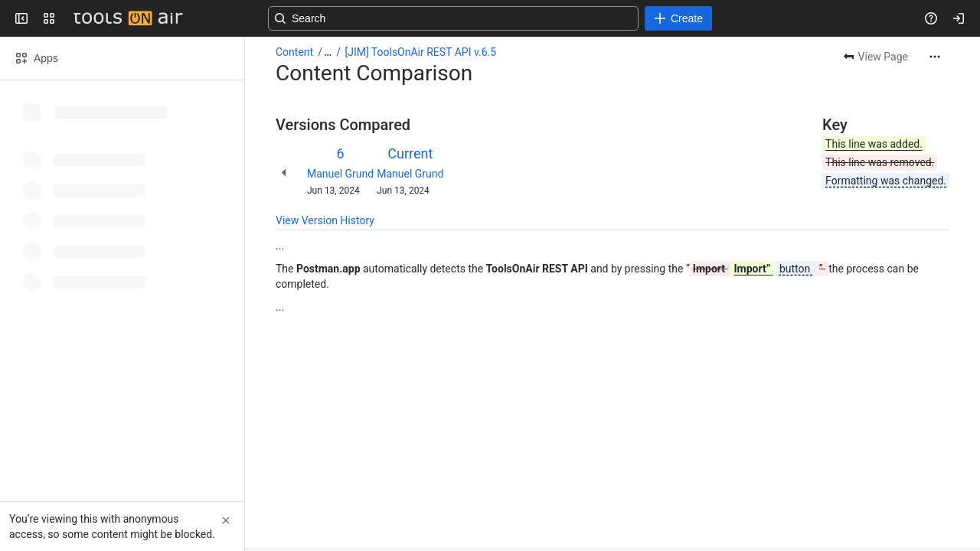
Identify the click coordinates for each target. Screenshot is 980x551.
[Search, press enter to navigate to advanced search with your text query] (487, 18)
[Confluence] (128, 18)
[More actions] (935, 57)
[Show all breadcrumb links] (328, 52)
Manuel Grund (340, 174)
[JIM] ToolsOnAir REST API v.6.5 (421, 52)
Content (294, 52)
